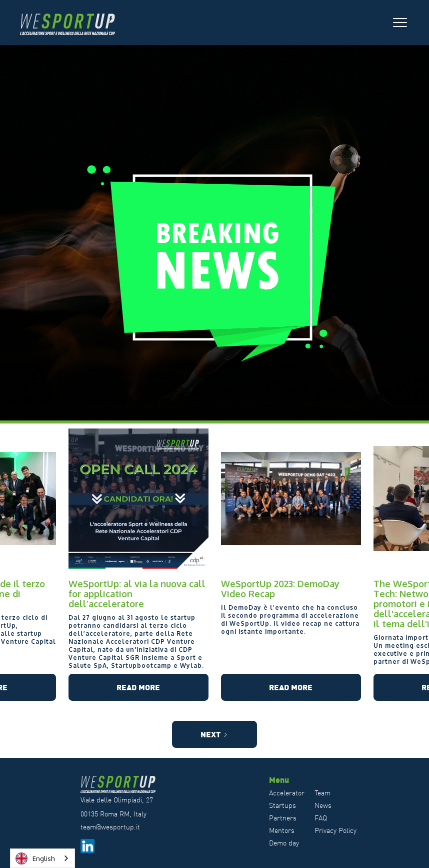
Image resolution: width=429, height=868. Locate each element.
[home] (73, 23)
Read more (138, 687)
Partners (283, 818)
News (323, 805)
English (35, 858)
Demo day (284, 843)
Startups (282, 805)
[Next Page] (214, 734)
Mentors (282, 830)
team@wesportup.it (110, 827)
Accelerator (287, 793)
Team (322, 793)
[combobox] (42, 858)
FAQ (321, 818)
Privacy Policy (335, 830)
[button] (400, 23)
